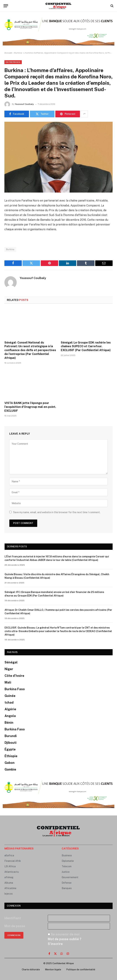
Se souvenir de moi (65, 934)
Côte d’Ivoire (14, 676)
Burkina (10, 249)
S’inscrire (55, 944)
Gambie (10, 769)
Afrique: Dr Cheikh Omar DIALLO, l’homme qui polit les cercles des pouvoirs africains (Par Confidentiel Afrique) (58, 612)
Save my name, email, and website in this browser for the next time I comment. (57, 512)
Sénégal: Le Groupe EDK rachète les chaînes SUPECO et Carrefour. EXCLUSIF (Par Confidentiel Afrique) (86, 346)
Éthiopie (11, 756)
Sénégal (11, 662)
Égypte (10, 749)
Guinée (10, 696)
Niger (9, 669)
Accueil (8, 53)
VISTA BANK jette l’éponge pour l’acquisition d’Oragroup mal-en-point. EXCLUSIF (30, 407)
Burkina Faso (15, 689)
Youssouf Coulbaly (24, 104)
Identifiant (13, 918)
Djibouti (11, 743)
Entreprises (13, 62)
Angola (10, 716)
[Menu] (6, 6)
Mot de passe (15, 926)
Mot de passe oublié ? (65, 939)
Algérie (10, 709)
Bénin (9, 723)
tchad (9, 702)
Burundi (11, 736)
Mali (8, 682)
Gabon (10, 763)
